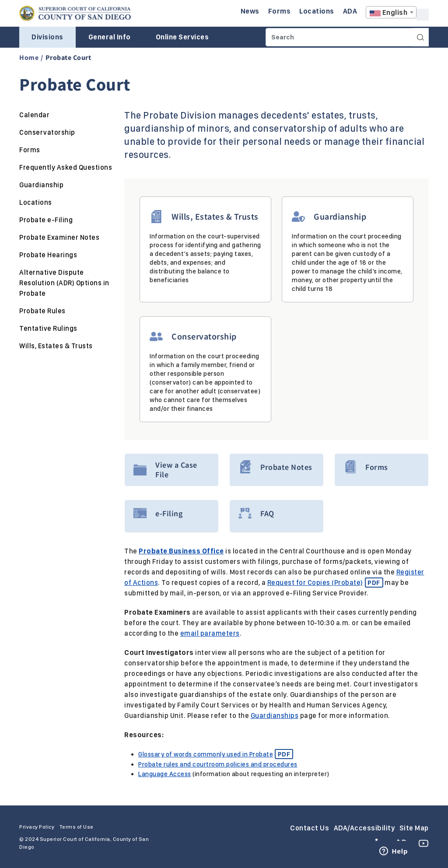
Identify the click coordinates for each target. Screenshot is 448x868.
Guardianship (41, 185)
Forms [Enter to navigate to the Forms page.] (280, 11)
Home (29, 57)
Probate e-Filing (46, 220)
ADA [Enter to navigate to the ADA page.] (350, 11)
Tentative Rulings (48, 328)
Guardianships (275, 716)
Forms (30, 150)
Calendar (34, 115)
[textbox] (391, 13)
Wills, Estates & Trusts (56, 346)
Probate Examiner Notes (59, 237)
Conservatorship (47, 132)
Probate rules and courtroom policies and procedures (218, 764)
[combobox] (391, 12)
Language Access (165, 774)
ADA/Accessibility (364, 828)
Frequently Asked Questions (66, 167)
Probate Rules (42, 311)
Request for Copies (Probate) (325, 583)
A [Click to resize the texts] (423, 15)
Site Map (414, 828)
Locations (36, 202)
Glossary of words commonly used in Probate (216, 754)
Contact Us (310, 828)
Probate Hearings (48, 255)
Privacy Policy (37, 826)
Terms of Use (76, 826)
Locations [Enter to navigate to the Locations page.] (317, 11)
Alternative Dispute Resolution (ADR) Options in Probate (64, 283)
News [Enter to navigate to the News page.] (250, 11)
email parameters (210, 633)
